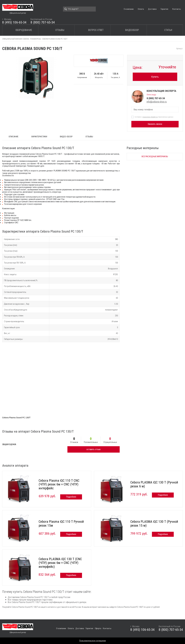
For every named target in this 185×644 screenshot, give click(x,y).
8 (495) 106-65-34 (14, 22)
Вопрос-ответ (96, 30)
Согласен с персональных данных (154, 117)
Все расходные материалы (155, 156)
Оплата (141, 9)
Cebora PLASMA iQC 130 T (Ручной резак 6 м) (154, 484)
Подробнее (71, 497)
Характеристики (39, 137)
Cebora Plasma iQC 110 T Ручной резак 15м (61, 524)
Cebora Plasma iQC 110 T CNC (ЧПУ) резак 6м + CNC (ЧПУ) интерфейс (59, 484)
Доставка (152, 9)
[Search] (79, 9)
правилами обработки (150, 117)
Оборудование (24, 30)
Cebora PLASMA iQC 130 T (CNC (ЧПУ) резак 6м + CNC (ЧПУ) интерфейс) (60, 563)
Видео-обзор (66, 137)
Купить (155, 77)
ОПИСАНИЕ (13, 137)
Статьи (168, 30)
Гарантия (164, 9)
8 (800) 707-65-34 (43, 22)
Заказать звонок (155, 124)
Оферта (98, 628)
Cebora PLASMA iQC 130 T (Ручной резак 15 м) (154, 524)
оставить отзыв (93, 449)
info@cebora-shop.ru (157, 102)
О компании (129, 9)
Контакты (177, 9)
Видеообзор (132, 30)
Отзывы (60, 30)
